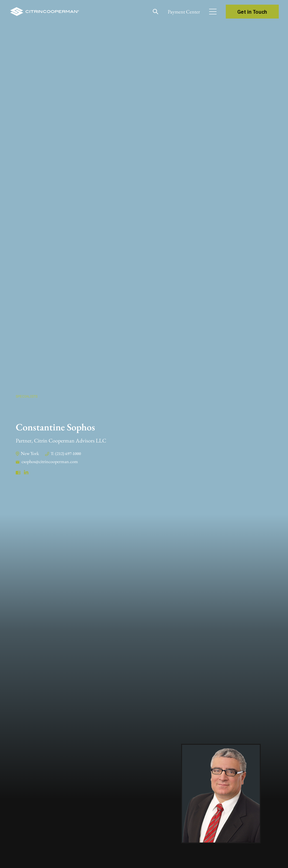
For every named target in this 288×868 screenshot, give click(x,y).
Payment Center (184, 12)
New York (30, 453)
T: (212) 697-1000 (66, 453)
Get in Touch (252, 12)
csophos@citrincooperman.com (50, 461)
